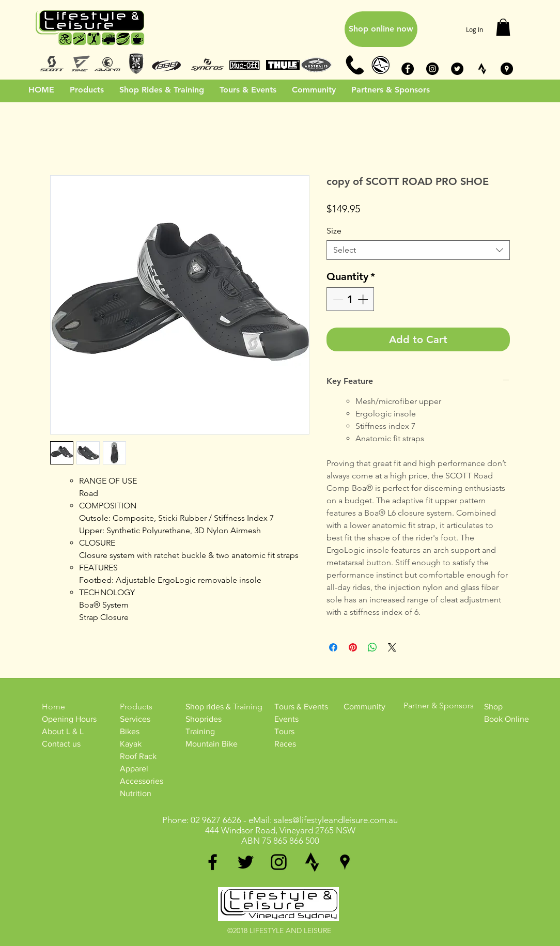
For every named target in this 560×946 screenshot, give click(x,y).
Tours (284, 731)
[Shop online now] (381, 29)
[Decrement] (337, 299)
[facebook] (213, 862)
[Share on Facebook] (333, 647)
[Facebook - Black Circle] (408, 69)
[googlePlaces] (345, 862)
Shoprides (204, 719)
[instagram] (279, 862)
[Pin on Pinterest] (353, 647)
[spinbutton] (350, 299)
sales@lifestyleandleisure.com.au (336, 820)
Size (334, 231)
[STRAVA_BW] (482, 69)
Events (286, 719)
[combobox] (418, 250)
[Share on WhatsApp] (372, 647)
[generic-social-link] (312, 862)
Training (200, 731)
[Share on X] (392, 647)
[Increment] (364, 299)
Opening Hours (69, 719)
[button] (503, 27)
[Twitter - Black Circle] (457, 69)
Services (135, 719)
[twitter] (246, 862)
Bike (128, 731)
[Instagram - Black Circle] (432, 69)
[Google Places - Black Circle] (507, 69)
